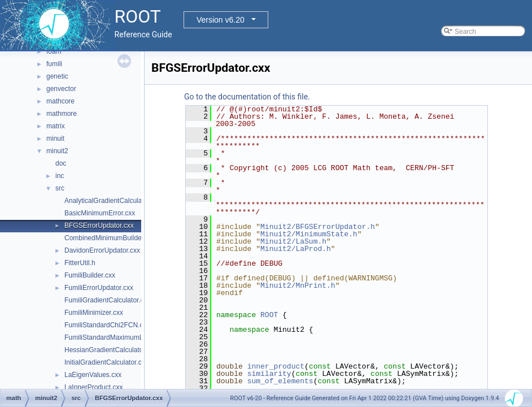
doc (61, 163)
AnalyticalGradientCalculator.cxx (113, 201)
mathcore (60, 101)
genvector (61, 89)
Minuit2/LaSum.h (293, 241)
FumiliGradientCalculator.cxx (108, 300)
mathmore (62, 114)
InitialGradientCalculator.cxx (106, 362)
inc (60, 176)
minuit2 (57, 151)
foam (54, 51)
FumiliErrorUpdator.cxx (99, 288)
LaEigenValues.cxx (93, 375)
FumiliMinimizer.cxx (94, 313)
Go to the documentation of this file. (247, 97)
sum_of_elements (280, 381)
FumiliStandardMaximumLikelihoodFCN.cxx (130, 337)
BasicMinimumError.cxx (100, 213)
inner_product (276, 366)
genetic (57, 76)
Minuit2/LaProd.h (296, 249)
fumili (54, 64)
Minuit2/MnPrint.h (298, 285)
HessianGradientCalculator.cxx (111, 350)
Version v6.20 (221, 20)
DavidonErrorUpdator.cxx (102, 250)
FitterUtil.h (80, 263)
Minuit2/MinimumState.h (309, 234)
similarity (269, 374)
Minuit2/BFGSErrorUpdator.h (318, 227)
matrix (56, 126)
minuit (55, 138)
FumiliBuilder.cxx (90, 275)
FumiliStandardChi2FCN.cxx (107, 325)
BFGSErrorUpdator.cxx (99, 226)
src (60, 188)
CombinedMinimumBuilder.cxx (110, 238)
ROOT (269, 315)
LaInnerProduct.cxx (93, 387)
